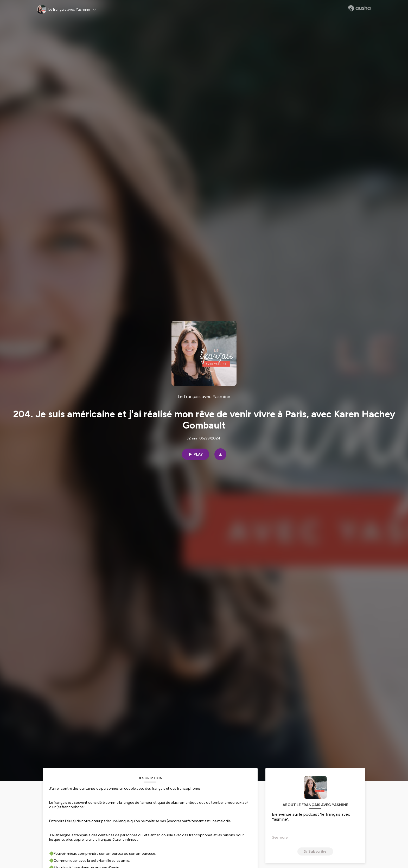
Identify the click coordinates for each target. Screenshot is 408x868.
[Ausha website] (359, 8)
